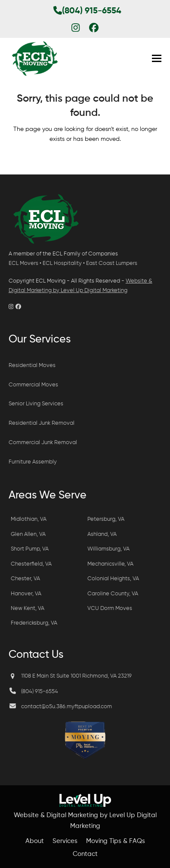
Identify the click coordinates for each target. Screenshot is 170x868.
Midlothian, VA (29, 519)
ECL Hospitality (62, 263)
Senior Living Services (36, 404)
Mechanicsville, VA (110, 564)
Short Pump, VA (30, 549)
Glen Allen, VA (28, 534)
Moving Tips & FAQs (116, 841)
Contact (85, 854)
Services (65, 841)
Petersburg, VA (106, 519)
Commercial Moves (33, 385)
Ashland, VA (102, 534)
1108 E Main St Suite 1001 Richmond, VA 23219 (76, 676)
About (35, 841)
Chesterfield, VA (31, 564)
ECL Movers (23, 263)
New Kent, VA (28, 608)
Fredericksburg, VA (34, 623)
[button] (157, 58)
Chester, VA (25, 579)
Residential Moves (32, 366)
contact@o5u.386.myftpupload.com (66, 707)
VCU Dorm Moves (110, 608)
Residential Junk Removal (42, 423)
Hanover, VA (26, 594)
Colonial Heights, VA (113, 579)
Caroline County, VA (113, 594)
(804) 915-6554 (87, 11)
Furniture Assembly (33, 462)
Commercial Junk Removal (43, 443)
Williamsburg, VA (108, 549)
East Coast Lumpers (112, 263)
